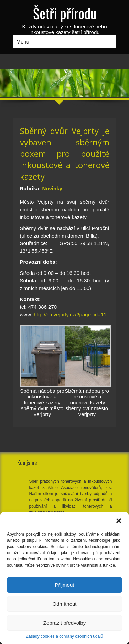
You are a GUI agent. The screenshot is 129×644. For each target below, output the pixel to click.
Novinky (52, 188)
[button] (119, 521)
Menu (23, 42)
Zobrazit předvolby (64, 623)
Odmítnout (64, 604)
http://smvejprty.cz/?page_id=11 (70, 314)
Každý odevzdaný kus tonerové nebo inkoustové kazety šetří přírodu (65, 19)
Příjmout (65, 585)
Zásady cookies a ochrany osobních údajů (64, 636)
